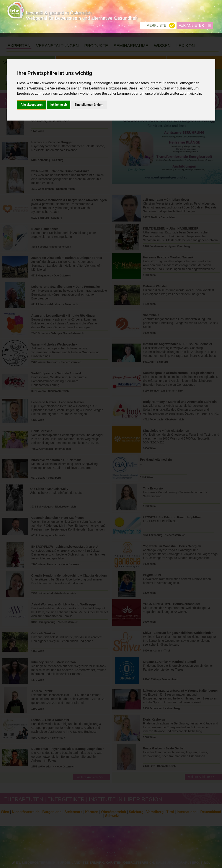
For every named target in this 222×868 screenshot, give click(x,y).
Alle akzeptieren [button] (32, 72)
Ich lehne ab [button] (59, 72)
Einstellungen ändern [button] (89, 72)
